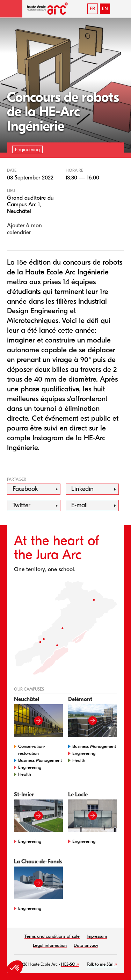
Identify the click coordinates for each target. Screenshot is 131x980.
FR (92, 9)
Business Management (40, 760)
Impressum (97, 936)
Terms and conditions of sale (52, 936)
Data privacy (86, 945)
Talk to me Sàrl (100, 964)
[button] (11, 9)
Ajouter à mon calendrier (24, 229)
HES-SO (68, 964)
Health (25, 774)
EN (105, 9)
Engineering (30, 767)
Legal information (50, 945)
